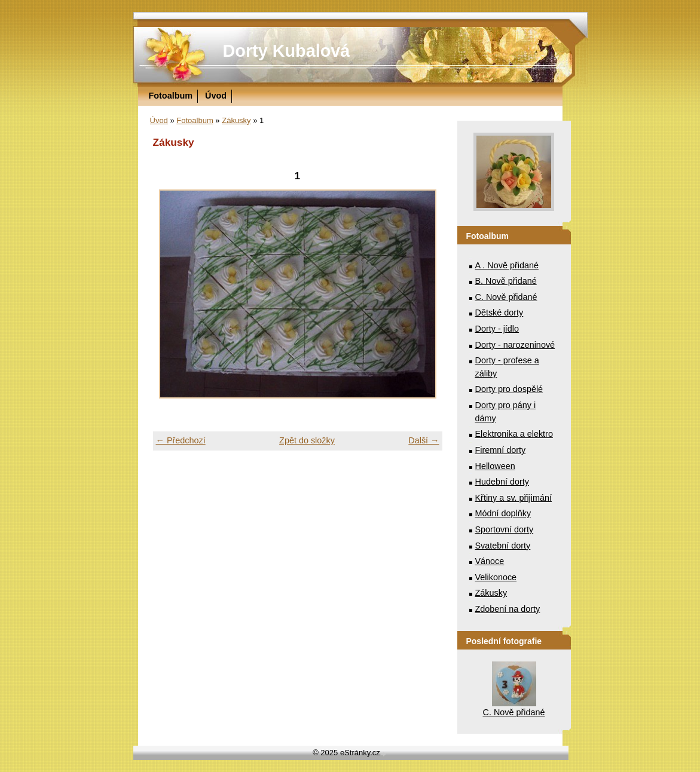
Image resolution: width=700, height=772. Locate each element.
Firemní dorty (501, 450)
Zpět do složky (307, 440)
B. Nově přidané (506, 281)
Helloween (495, 466)
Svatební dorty (503, 546)
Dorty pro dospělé (509, 389)
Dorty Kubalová (287, 51)
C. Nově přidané (506, 297)
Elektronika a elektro (514, 434)
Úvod (216, 96)
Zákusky (236, 120)
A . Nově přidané (507, 265)
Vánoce (490, 561)
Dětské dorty (499, 313)
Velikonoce (496, 577)
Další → (424, 440)
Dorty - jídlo (497, 329)
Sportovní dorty (505, 529)
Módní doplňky (503, 513)
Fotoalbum (171, 96)
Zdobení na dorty (508, 609)
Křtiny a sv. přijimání (513, 498)
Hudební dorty (502, 482)
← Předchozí (181, 440)
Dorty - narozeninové (515, 345)
